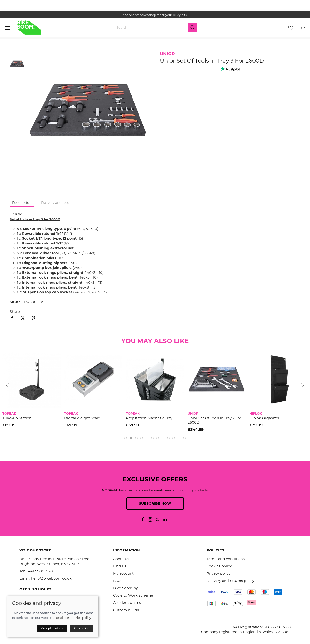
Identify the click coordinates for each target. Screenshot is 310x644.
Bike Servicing (126, 588)
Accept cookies (52, 628)
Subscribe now (155, 503)
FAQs (118, 581)
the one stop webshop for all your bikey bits (155, 15)
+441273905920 (39, 571)
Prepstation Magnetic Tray (149, 418)
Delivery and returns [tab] (58, 203)
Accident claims (127, 603)
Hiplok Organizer (264, 418)
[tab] (126, 438)
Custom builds (126, 610)
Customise (82, 628)
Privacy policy (219, 573)
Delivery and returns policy (230, 581)
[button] (7, 28)
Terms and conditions (226, 559)
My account (123, 573)
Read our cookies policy (73, 618)
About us (121, 559)
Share (15, 312)
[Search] (155, 27)
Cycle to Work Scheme (133, 595)
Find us (120, 566)
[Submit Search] (193, 27)
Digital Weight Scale (82, 418)
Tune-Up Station (17, 418)
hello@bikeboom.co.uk (51, 578)
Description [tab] (22, 203)
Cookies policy (219, 566)
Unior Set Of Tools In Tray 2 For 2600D (214, 420)
